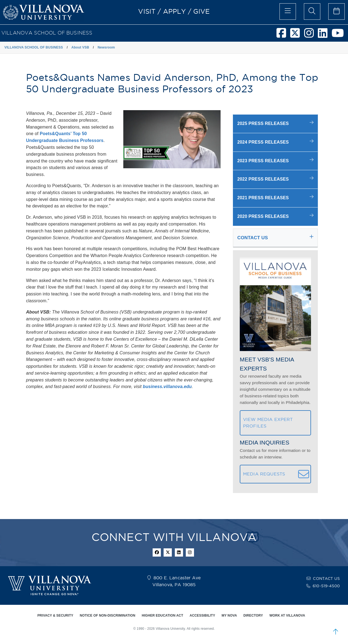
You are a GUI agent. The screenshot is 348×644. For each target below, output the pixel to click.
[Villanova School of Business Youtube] (340, 35)
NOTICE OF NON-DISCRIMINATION (108, 615)
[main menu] (288, 12)
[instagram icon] (190, 552)
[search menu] (312, 12)
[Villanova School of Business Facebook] (283, 35)
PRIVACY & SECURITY (55, 615)
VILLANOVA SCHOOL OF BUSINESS (47, 33)
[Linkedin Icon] (179, 552)
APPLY (175, 11)
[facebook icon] (157, 552)
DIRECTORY (253, 615)
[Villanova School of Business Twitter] (297, 35)
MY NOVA (229, 615)
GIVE (202, 11)
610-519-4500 (326, 586)
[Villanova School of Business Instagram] (311, 35)
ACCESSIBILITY (202, 615)
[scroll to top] (336, 632)
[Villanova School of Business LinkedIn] (325, 35)
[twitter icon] (168, 552)
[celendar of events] (336, 12)
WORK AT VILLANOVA (287, 615)
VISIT (147, 11)
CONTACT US (326, 579)
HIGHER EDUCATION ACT (162, 615)
